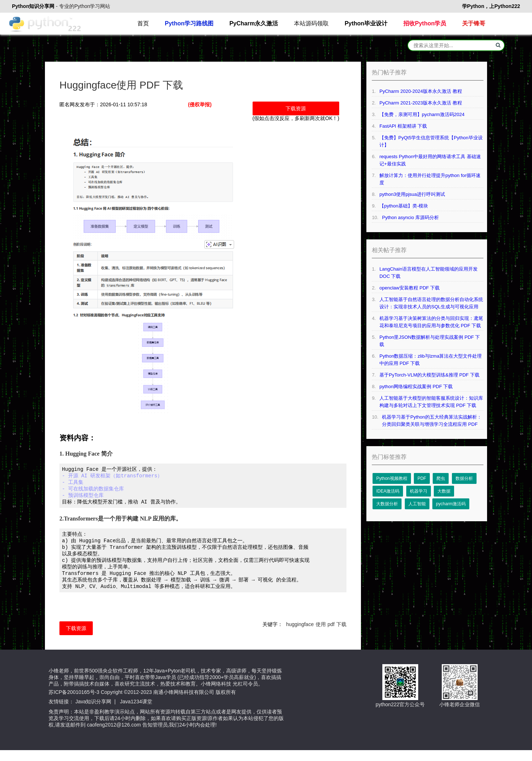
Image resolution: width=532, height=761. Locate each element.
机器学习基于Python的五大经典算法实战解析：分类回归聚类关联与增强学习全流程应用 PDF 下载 (432, 421)
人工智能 (417, 504)
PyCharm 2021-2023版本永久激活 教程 (421, 103)
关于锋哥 (474, 23)
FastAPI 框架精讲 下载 (403, 126)
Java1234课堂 (136, 712)
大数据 (444, 491)
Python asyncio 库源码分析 (410, 217)
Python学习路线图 (189, 23)
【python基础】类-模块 (404, 206)
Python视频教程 (392, 478)
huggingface (300, 635)
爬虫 (441, 478)
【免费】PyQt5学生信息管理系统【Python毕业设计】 (431, 141)
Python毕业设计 (366, 23)
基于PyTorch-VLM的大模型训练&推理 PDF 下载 (429, 375)
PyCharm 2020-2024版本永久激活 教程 (421, 91)
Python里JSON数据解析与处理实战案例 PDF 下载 (430, 341)
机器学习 (419, 491)
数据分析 (464, 478)
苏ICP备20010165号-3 (74, 703)
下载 (341, 635)
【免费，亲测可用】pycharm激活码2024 (422, 114)
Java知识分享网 (93, 712)
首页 (143, 23)
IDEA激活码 (388, 491)
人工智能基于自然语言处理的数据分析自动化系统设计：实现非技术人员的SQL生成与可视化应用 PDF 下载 (431, 304)
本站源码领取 (311, 23)
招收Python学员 (425, 23)
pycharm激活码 (451, 504)
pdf (331, 635)
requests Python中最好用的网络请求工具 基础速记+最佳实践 (430, 160)
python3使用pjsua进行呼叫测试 (412, 194)
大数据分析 (387, 504)
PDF (422, 478)
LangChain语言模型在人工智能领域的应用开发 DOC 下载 (429, 273)
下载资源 (296, 108)
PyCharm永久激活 (254, 23)
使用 (321, 635)
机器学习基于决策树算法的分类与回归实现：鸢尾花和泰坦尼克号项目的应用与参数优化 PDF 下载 (431, 322)
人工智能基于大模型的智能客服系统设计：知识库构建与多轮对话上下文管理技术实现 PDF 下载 (431, 402)
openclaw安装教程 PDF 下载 (410, 288)
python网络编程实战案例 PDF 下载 (416, 386)
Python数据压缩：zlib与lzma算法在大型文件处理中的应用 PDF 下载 (431, 360)
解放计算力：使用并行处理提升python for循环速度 (430, 179)
